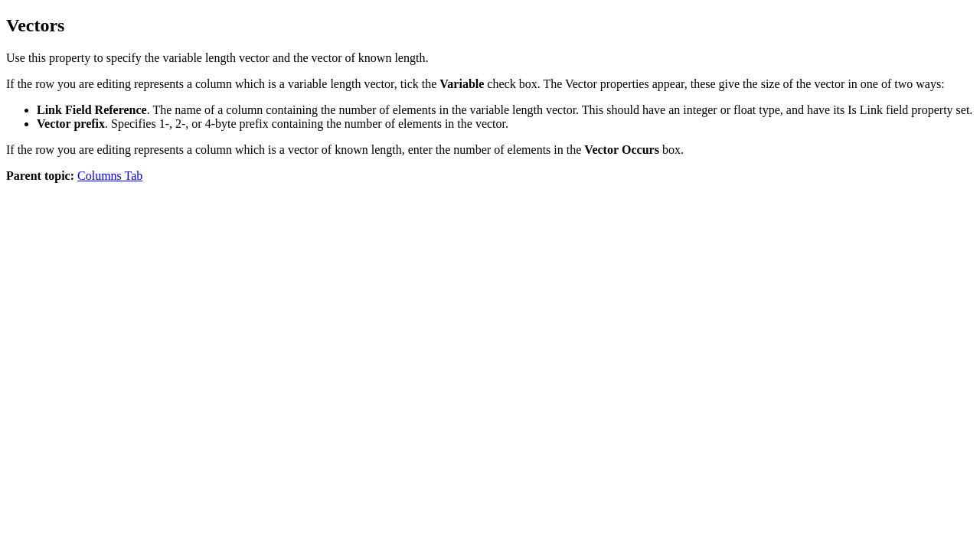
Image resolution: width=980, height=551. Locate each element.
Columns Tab (110, 176)
